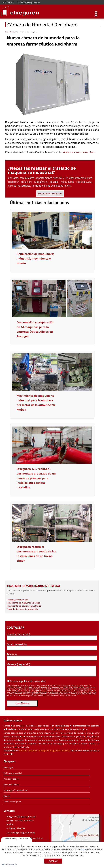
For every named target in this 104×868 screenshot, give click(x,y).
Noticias (12, 32)
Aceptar (53, 861)
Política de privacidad (13, 773)
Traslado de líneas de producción (23, 609)
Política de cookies (12, 779)
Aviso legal (8, 767)
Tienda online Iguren (12, 802)
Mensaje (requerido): (19, 664)
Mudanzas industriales (18, 600)
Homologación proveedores (16, 790)
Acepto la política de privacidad (28, 681)
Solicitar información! (50, 194)
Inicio (7, 32)
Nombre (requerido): (19, 634)
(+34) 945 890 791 (16, 828)
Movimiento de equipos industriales (24, 606)
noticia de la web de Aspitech (78, 152)
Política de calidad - (12, 785)
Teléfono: (12, 654)
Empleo (7, 796)
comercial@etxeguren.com (21, 833)
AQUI (83, 849)
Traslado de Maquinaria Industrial (34, 586)
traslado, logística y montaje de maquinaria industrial (45, 751)
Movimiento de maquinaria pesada (23, 603)
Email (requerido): (17, 644)
